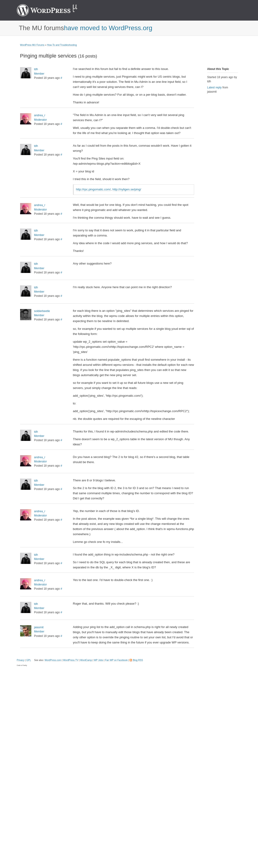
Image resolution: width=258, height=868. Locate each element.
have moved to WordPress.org (108, 28)
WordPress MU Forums (32, 45)
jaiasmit (39, 627)
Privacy (21, 660)
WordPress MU (52, 10)
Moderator (41, 120)
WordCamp (86, 660)
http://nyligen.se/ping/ (127, 189)
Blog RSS (138, 660)
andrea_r (40, 115)
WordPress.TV (71, 660)
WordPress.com (53, 660)
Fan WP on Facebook (116, 660)
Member (39, 74)
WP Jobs (98, 660)
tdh (36, 69)
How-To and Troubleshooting (62, 45)
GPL (29, 660)
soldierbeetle (42, 311)
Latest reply (214, 87)
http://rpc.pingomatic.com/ (93, 189)
